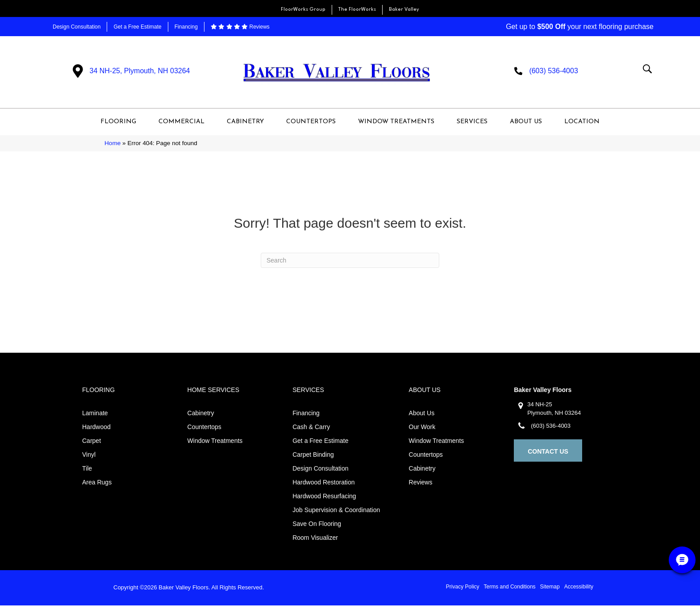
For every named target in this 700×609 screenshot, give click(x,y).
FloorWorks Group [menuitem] (303, 10)
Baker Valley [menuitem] (404, 10)
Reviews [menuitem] (240, 27)
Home (112, 147)
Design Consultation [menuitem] (77, 27)
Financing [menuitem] (186, 27)
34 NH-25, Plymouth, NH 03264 (140, 73)
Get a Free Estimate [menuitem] (137, 27)
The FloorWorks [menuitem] (357, 10)
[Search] (350, 264)
